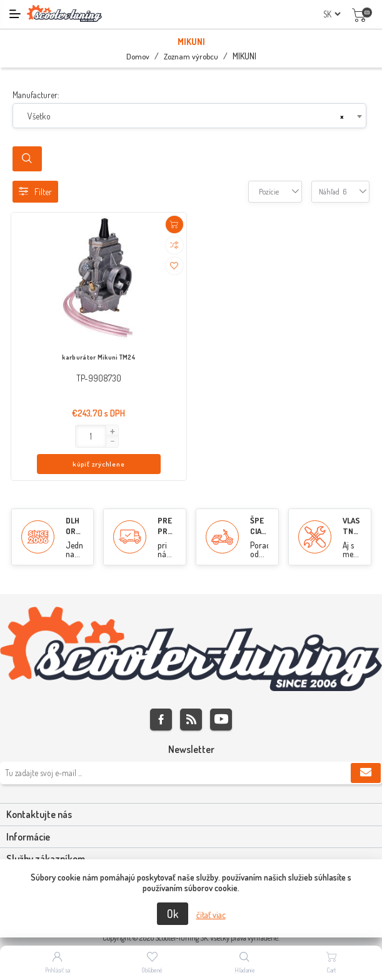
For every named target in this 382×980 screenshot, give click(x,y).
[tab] (191, 790)
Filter (35, 192)
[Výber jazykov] (332, 14)
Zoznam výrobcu (191, 56)
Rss (191, 695)
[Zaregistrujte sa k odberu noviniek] (191, 748)
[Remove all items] (342, 116)
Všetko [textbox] (39, 116)
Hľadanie (245, 970)
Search (27, 159)
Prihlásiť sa (58, 970)
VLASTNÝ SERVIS (351, 511)
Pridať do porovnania (174, 245)
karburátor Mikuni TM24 (98, 357)
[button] (54, 432)
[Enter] (33, 436)
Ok (173, 914)
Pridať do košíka (174, 225)
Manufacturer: (36, 95)
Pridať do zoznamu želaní (174, 266)
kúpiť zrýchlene (123, 437)
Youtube (221, 695)
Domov (138, 56)
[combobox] (189, 116)
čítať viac (211, 915)
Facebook (161, 695)
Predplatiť (366, 748)
